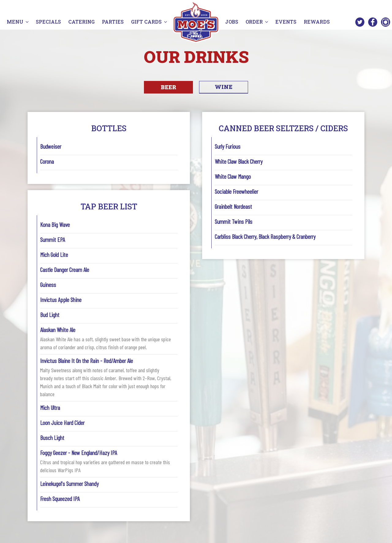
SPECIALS (48, 22)
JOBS (232, 22)
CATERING (82, 22)
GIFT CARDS (149, 22)
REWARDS (317, 22)
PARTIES (113, 22)
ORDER (257, 22)
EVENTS (286, 22)
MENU (18, 22)
